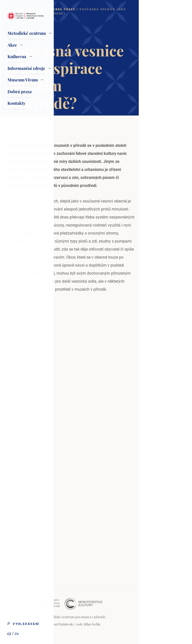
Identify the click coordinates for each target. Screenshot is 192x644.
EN (16, 634)
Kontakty (16, 103)
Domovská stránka (80, 9)
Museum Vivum (23, 80)
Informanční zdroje (26, 68)
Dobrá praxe (20, 91)
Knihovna (17, 56)
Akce (12, 45)
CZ (9, 634)
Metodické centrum (27, 33)
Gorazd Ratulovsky (115, 624)
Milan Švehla (145, 624)
